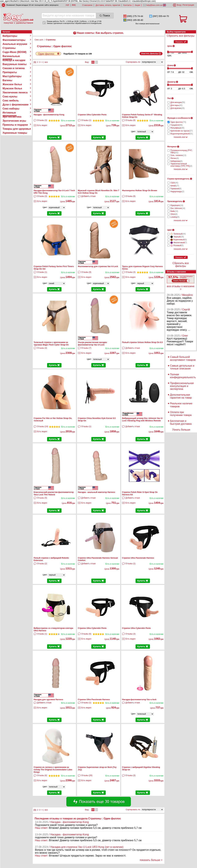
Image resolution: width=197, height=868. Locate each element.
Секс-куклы (10, 96)
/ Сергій (185, 309)
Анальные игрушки (15, 44)
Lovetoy (175, 217)
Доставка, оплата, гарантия (108, 5)
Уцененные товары (15, 133)
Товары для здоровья (17, 129)
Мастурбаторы (12, 76)
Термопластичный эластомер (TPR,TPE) (181, 165)
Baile (174, 211)
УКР (67, 5)
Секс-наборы (11, 109)
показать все (181, 137)
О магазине (87, 5)
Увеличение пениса (15, 92)
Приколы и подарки (15, 125)
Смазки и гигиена (14, 68)
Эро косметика (12, 117)
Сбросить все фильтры (181, 36)
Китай (175, 186)
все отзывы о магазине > (181, 288)
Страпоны (9, 48)
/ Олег (184, 336)
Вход (179, 5)
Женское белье (12, 84)
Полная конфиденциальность (183, 376)
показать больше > (151, 860)
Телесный (180, 234)
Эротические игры (14, 121)
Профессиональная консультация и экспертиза (182, 386)
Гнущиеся (177, 125)
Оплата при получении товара (181, 414)
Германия (176, 189)
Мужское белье (12, 88)
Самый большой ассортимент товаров (183, 358)
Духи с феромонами (16, 105)
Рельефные (177, 128)
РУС (74, 5)
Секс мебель (11, 101)
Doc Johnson (178, 208)
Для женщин (178, 102)
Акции (137, 5)
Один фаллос (178, 122)
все (46, 62)
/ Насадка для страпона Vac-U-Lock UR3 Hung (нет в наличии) (86, 847)
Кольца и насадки (14, 60)
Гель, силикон (178, 155)
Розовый (178, 245)
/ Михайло (187, 295)
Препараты (10, 72)
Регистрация (188, 5)
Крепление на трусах (182, 131)
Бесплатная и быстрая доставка (181, 422)
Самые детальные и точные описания (182, 367)
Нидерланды (177, 192)
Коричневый (180, 240)
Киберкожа (176, 161)
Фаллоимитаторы (14, 40)
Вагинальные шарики (11, 56)
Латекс (175, 158)
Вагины (7, 80)
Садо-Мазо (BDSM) (15, 52)
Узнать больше (181, 430)
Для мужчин (177, 108)
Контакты (127, 5)
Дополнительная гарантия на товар (181, 396)
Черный (179, 237)
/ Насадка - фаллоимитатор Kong (69, 822)
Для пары (176, 105)
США (174, 183)
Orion (174, 214)
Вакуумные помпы (15, 64)
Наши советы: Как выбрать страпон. (100, 33)
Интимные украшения (10, 113)
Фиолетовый (180, 243)
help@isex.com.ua (154, 5)
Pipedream (177, 205)
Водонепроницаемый (182, 134)
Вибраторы (10, 36)
